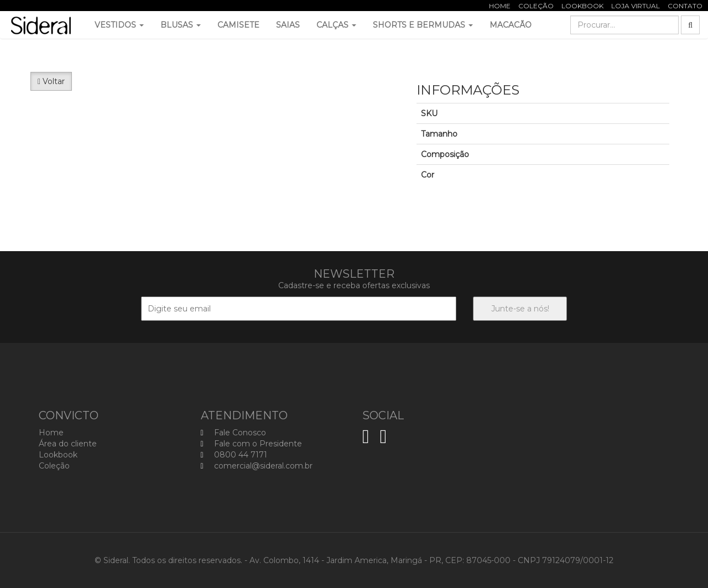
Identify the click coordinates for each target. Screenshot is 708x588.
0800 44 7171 (234, 455)
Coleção (536, 6)
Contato (685, 6)
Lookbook (582, 6)
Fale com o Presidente (251, 444)
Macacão (511, 25)
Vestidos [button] (119, 25)
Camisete (238, 25)
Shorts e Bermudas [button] (423, 25)
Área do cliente (68, 444)
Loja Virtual (636, 6)
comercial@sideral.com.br (257, 466)
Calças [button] (336, 25)
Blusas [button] (181, 25)
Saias (288, 25)
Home (500, 6)
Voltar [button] (51, 81)
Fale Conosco (233, 433)
